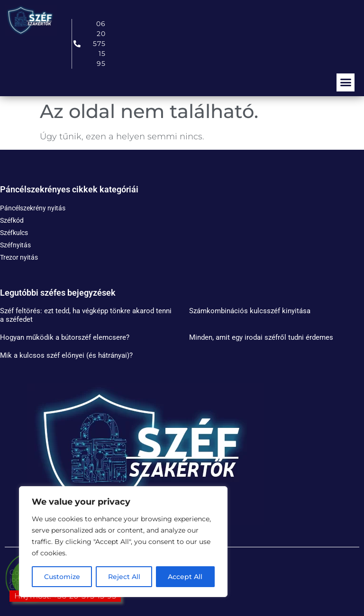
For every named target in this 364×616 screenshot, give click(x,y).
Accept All (186, 577)
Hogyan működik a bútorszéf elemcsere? (65, 337)
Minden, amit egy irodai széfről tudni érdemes (261, 337)
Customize (62, 577)
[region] (123, 542)
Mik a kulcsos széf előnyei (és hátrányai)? (66, 355)
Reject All (124, 577)
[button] (346, 82)
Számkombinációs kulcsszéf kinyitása (250, 311)
